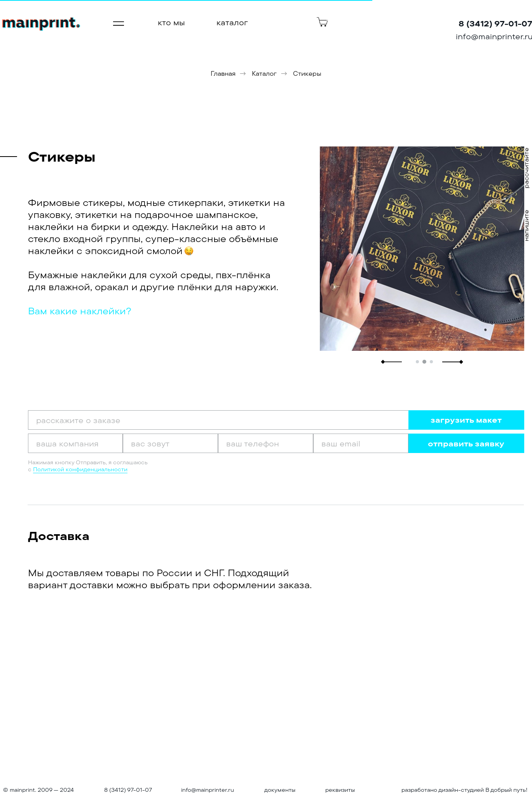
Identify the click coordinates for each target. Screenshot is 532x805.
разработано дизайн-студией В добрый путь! (465, 790)
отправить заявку (466, 443)
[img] (41, 24)
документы (280, 790)
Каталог (264, 74)
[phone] (266, 443)
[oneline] (76, 443)
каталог (232, 22)
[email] (361, 443)
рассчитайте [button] (526, 168)
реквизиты (340, 790)
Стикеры (307, 74)
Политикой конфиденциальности (80, 469)
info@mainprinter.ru (208, 790)
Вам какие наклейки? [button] (80, 311)
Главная (223, 74)
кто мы (171, 22)
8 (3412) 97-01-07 (128, 790)
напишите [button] (526, 226)
